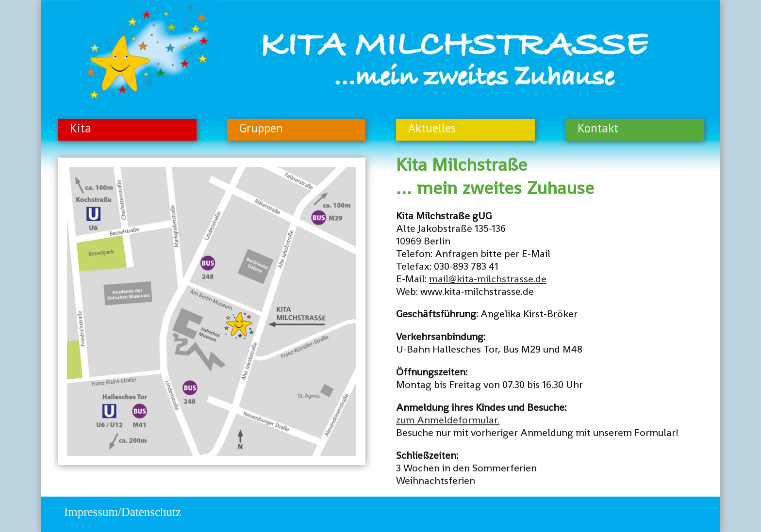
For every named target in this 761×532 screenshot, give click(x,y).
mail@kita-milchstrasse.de (488, 279)
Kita (81, 128)
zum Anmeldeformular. (448, 420)
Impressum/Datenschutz (123, 512)
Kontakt (598, 128)
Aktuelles (432, 128)
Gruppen (261, 128)
